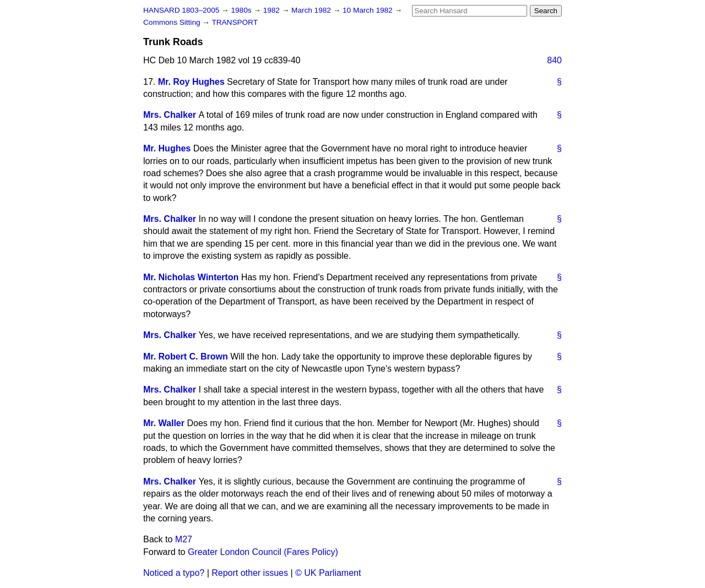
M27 (184, 539)
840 (554, 60)
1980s (242, 10)
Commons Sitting (173, 22)
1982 (273, 10)
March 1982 (312, 10)
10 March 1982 (368, 10)
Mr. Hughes (167, 148)
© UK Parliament (328, 573)
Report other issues (250, 573)
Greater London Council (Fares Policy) (263, 552)
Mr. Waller (164, 423)
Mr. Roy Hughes (191, 82)
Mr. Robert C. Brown (186, 356)
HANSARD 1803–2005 (181, 10)
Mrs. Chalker (170, 115)
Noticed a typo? (174, 573)
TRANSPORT (235, 22)
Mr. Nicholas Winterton (191, 277)
